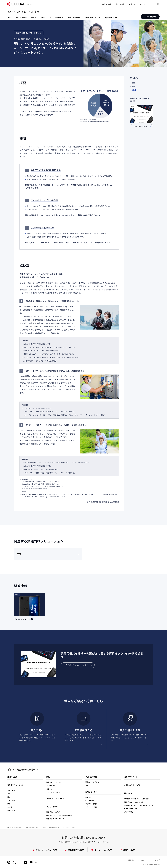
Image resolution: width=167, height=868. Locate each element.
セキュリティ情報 (91, 807)
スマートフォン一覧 (23, 619)
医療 (19, 554)
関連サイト (128, 793)
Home (9, 827)
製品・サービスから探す (45, 850)
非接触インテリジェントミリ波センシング (139, 805)
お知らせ (88, 797)
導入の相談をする (130, 730)
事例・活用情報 (74, 18)
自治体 (10, 807)
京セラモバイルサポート (55, 812)
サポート (143, 4)
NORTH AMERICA (131, 809)
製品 (43, 18)
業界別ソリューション (16, 785)
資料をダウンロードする (77, 665)
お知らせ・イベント (92, 18)
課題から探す (127, 850)
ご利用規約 (130, 860)
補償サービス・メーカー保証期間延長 (59, 815)
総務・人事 (11, 810)
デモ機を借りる (83, 730)
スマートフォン (52, 786)
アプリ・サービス (56, 18)
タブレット (50, 789)
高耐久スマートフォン (54, 782)
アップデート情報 (91, 804)
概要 (133, 83)
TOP (10, 18)
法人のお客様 (120, 4)
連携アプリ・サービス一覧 (55, 819)
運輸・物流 (11, 790)
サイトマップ (155, 860)
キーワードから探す (102, 850)
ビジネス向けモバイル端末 (21, 770)
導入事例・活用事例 (92, 782)
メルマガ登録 (129, 812)
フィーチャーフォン (53, 792)
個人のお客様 (107, 4)
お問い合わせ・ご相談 (132, 785)
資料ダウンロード (112, 18)
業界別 (34, 18)
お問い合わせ (150, 17)
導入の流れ (37, 730)
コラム (88, 786)
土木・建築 (11, 800)
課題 (133, 87)
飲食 (9, 804)
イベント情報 (90, 800)
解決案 (134, 90)
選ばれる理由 (21, 18)
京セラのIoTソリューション (134, 802)
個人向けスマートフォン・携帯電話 (136, 799)
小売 (9, 794)
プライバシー (142, 860)
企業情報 (132, 4)
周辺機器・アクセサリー (55, 798)
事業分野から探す (74, 850)
